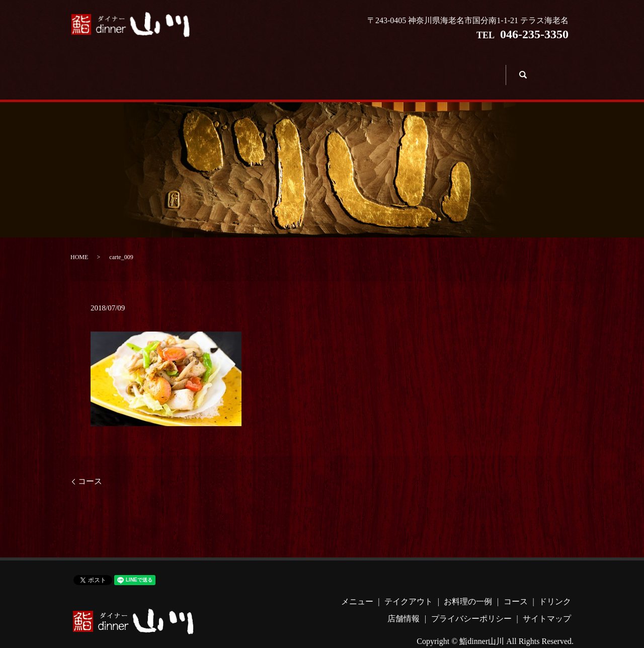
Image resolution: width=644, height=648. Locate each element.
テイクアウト (215, 68)
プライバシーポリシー (471, 603)
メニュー (150, 68)
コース (344, 68)
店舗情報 (473, 68)
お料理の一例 (279, 68)
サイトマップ (547, 603)
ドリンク (409, 68)
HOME (79, 242)
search (521, 67)
